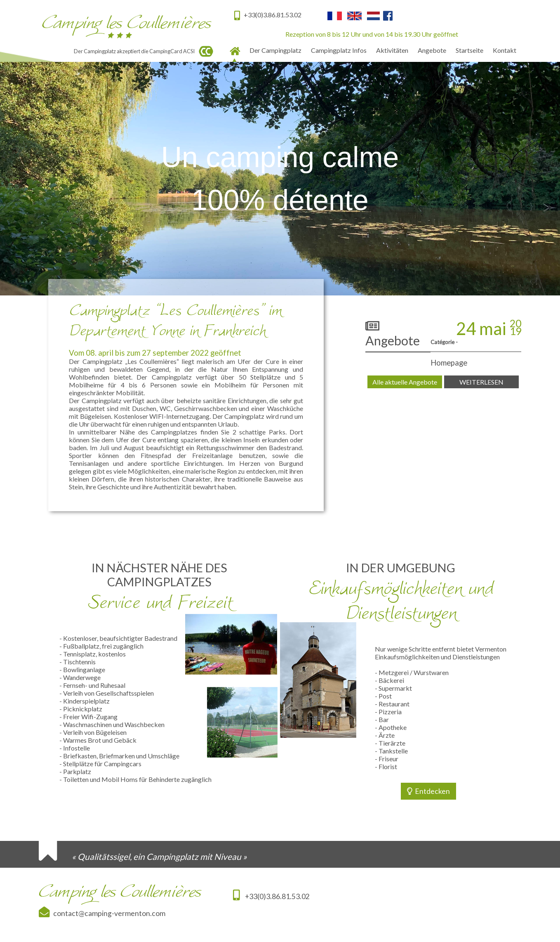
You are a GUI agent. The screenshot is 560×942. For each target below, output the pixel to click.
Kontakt (505, 50)
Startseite (469, 50)
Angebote (432, 50)
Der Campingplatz (275, 50)
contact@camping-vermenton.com (107, 913)
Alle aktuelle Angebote (405, 382)
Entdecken (428, 791)
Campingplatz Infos (339, 50)
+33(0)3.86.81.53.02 (271, 896)
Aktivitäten (392, 50)
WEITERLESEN (481, 382)
